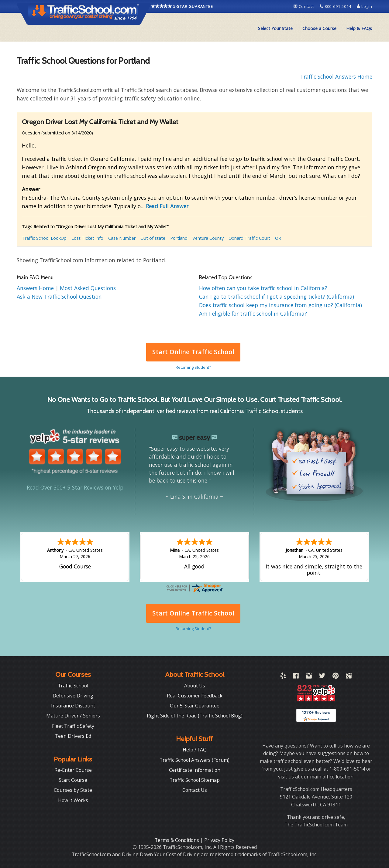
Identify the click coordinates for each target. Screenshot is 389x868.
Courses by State (73, 790)
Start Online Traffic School (193, 352)
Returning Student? (193, 367)
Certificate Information (195, 770)
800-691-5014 (336, 6)
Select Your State (275, 28)
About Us (195, 686)
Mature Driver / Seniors (73, 716)
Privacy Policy (219, 840)
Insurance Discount (73, 706)
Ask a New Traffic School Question (59, 297)
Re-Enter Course (73, 770)
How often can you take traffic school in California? (263, 288)
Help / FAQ (195, 750)
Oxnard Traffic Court (249, 238)
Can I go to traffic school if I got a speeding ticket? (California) (277, 297)
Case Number (122, 238)
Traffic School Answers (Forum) (194, 760)
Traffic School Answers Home (336, 76)
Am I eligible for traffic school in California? (253, 314)
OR (278, 238)
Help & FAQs (359, 28)
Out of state (153, 238)
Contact (304, 6)
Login (365, 6)
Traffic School (73, 686)
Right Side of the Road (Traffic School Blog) (195, 716)
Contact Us (195, 790)
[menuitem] (275, 29)
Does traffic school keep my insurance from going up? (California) (281, 305)
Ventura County (208, 238)
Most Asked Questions (88, 288)
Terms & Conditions (177, 840)
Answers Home (36, 288)
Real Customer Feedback (195, 696)
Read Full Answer (167, 206)
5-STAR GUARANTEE (182, 6)
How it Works (73, 800)
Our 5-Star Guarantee (195, 706)
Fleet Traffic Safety (73, 726)
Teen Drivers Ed (73, 736)
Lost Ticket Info (87, 238)
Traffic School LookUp (44, 238)
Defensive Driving (73, 696)
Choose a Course (319, 28)
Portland (179, 238)
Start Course (73, 780)
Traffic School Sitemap (195, 780)
